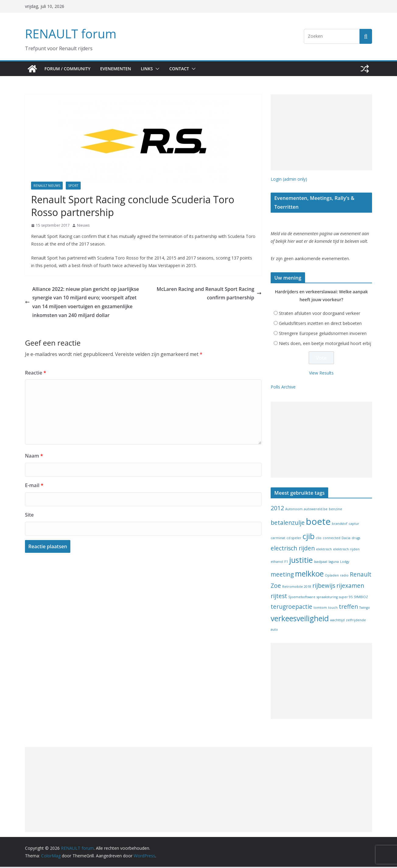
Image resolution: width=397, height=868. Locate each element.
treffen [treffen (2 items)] (348, 608)
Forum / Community (68, 69)
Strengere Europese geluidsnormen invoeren (323, 335)
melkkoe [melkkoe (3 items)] (309, 575)
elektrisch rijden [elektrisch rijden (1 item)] (346, 550)
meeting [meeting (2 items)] (282, 576)
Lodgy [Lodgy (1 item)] (345, 563)
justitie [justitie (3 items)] (301, 561)
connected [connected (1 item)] (332, 539)
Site (29, 515)
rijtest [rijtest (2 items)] (279, 597)
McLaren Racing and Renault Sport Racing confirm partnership (213, 294)
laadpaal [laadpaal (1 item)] (321, 563)
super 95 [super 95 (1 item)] (346, 598)
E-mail (34, 485)
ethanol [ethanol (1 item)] (277, 563)
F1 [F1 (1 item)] (286, 563)
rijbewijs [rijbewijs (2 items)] (324, 587)
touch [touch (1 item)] (333, 609)
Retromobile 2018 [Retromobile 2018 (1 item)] (297, 588)
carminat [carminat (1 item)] (278, 539)
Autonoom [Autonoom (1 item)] (294, 510)
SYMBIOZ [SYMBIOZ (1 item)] (361, 598)
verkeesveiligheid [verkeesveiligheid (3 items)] (300, 620)
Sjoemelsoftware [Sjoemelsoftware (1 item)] (302, 598)
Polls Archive (283, 388)
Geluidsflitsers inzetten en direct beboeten (320, 324)
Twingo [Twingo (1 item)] (365, 609)
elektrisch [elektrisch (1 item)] (324, 550)
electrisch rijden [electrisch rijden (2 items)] (293, 549)
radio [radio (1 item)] (344, 577)
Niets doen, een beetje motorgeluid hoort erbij (325, 345)
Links (152, 69)
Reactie (35, 373)
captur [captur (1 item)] (354, 525)
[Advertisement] (321, 132)
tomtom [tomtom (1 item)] (320, 609)
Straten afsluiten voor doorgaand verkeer (320, 314)
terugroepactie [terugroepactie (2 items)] (292, 608)
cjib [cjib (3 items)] (309, 537)
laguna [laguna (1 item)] (334, 563)
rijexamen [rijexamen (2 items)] (350, 587)
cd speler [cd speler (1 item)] (294, 539)
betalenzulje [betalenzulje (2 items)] (288, 524)
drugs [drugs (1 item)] (356, 539)
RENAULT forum (69, 34)
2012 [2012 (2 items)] (277, 509)
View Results (321, 374)
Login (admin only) (289, 179)
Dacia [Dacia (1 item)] (346, 539)
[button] (162, 69)
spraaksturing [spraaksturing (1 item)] (327, 598)
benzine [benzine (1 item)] (336, 510)
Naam (33, 456)
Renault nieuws (47, 186)
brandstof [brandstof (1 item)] (340, 525)
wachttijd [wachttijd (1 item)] (337, 621)
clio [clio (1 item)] (319, 539)
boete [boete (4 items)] (318, 523)
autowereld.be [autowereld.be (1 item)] (316, 510)
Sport (73, 186)
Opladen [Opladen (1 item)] (332, 577)
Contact (185, 69)
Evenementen (118, 69)
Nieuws (83, 225)
